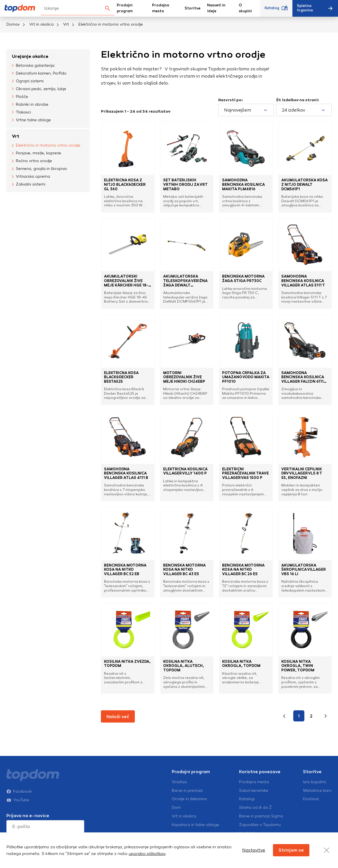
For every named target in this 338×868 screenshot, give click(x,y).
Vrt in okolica (41, 24)
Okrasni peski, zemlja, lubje (39, 89)
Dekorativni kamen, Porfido (39, 73)
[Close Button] (327, 850)
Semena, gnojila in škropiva (39, 169)
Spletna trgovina (315, 8)
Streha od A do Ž (255, 808)
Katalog (276, 8)
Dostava (311, 799)
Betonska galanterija (33, 66)
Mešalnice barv (317, 791)
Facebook (19, 780)
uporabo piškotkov (147, 854)
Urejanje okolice (30, 56)
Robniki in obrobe (30, 105)
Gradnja (179, 782)
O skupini (245, 8)
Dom (176, 808)
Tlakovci (21, 112)
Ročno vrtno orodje (32, 161)
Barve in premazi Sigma (261, 816)
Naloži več (118, 717)
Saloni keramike (254, 791)
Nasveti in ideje (216, 8)
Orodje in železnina (189, 799)
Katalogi (247, 799)
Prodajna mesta (161, 8)
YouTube (18, 789)
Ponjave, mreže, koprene (37, 153)
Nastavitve (254, 850)
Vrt (66, 24)
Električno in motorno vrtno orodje (46, 145)
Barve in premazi (187, 791)
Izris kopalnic (315, 782)
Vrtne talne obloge (31, 120)
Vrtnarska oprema (31, 177)
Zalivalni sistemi (29, 184)
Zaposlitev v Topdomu (260, 825)
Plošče (20, 97)
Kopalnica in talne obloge (195, 825)
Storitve (192, 8)
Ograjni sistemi (28, 81)
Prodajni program (125, 8)
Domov (13, 24)
